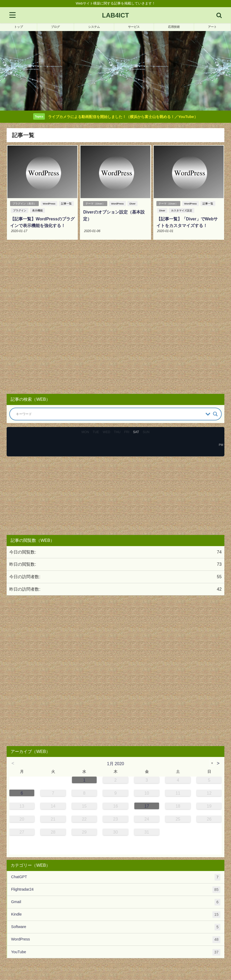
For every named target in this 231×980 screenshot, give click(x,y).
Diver (132, 204)
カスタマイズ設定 (181, 211)
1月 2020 (116, 763)
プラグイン (19, 211)
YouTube (116, 952)
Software (116, 927)
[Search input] (109, 414)
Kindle (116, 915)
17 (147, 806)
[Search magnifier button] (215, 414)
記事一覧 (67, 204)
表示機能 (37, 211)
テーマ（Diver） (95, 204)
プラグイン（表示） (24, 204)
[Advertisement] (115, 317)
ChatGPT (116, 877)
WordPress (49, 204)
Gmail (116, 902)
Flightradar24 (116, 889)
